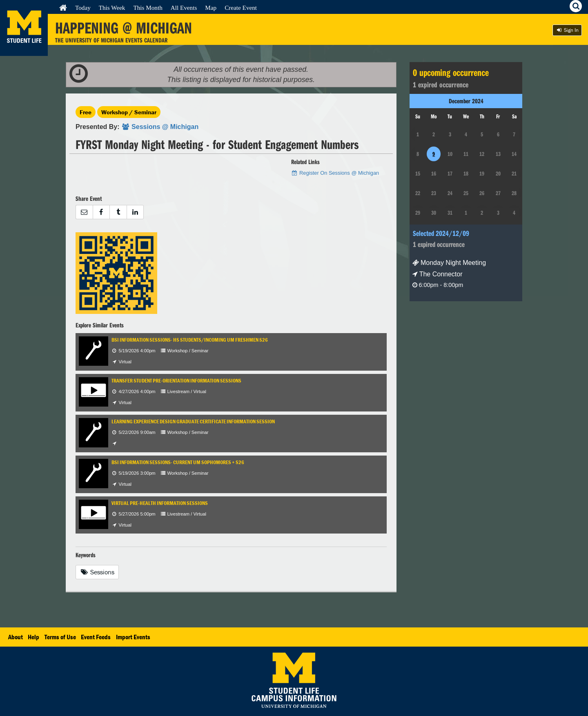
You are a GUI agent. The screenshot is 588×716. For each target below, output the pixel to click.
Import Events (133, 637)
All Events (184, 8)
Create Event (241, 8)
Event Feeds (96, 637)
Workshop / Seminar (129, 112)
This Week (112, 8)
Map (211, 8)
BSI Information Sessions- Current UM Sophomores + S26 (178, 462)
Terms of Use (60, 637)
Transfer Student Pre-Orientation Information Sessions (176, 381)
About (16, 637)
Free (86, 112)
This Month (148, 8)
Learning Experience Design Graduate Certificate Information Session (193, 421)
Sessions (97, 572)
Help (33, 637)
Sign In (567, 30)
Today (83, 8)
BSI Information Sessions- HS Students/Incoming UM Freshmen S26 (190, 340)
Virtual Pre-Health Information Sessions (160, 503)
